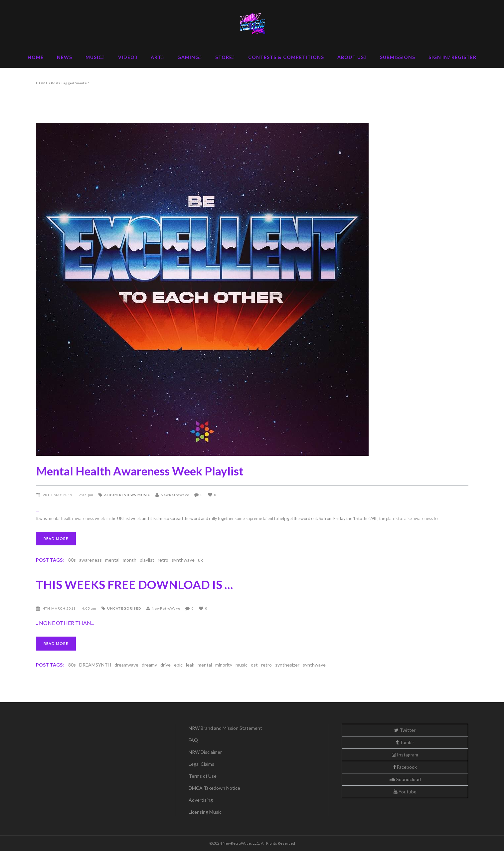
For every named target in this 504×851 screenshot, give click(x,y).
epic (178, 665)
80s (72, 560)
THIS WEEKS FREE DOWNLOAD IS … (134, 584)
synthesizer (287, 665)
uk (200, 560)
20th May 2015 (58, 495)
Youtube (405, 792)
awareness (90, 560)
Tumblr (405, 742)
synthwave (183, 560)
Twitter (405, 730)
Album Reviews (120, 495)
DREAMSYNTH (95, 665)
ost (254, 665)
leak (190, 665)
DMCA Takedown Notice (214, 788)
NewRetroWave (175, 495)
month (130, 560)
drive (166, 665)
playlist (147, 560)
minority (224, 665)
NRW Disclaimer (205, 752)
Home (42, 83)
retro (163, 560)
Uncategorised (124, 608)
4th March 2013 (60, 608)
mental (112, 560)
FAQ (193, 740)
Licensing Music (205, 812)
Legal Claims (201, 764)
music (242, 665)
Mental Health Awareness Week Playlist (140, 471)
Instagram (405, 755)
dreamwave (126, 665)
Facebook (405, 767)
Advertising (201, 800)
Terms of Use (203, 776)
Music (144, 495)
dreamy (149, 665)
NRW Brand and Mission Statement (225, 728)
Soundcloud (405, 779)
